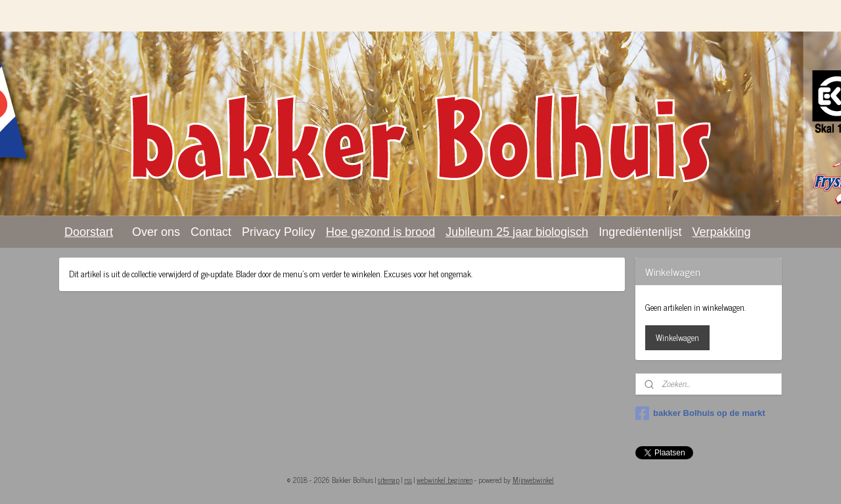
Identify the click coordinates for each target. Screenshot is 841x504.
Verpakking (721, 232)
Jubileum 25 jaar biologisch (517, 232)
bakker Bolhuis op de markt (700, 413)
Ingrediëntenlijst (640, 232)
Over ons (156, 232)
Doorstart (89, 232)
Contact (211, 232)
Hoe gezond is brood (380, 232)
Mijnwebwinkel (533, 480)
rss (408, 480)
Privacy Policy (279, 232)
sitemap (389, 480)
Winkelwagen (677, 337)
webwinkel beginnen (444, 480)
